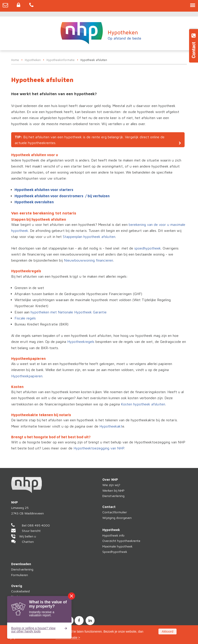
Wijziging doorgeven (117, 518)
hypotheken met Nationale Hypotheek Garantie (69, 312)
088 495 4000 (39, 525)
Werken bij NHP (113, 490)
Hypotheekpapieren (27, 376)
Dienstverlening (113, 496)
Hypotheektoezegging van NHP (99, 448)
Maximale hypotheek (117, 546)
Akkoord (167, 631)
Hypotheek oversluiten (34, 202)
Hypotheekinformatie (61, 60)
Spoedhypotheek (115, 552)
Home (15, 60)
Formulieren (20, 575)
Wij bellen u (28, 536)
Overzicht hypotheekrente (121, 541)
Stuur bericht (31, 531)
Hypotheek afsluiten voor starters (44, 190)
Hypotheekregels (81, 342)
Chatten (28, 542)
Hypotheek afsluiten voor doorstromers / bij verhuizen (62, 196)
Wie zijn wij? (111, 485)
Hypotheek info (113, 535)
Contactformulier (115, 512)
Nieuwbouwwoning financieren (88, 260)
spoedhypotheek (148, 248)
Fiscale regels (25, 318)
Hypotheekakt (111, 426)
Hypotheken (33, 60)
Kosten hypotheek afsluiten (143, 404)
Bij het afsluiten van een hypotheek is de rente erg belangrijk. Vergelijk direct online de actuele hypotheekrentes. (90, 140)
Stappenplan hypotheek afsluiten (89, 237)
